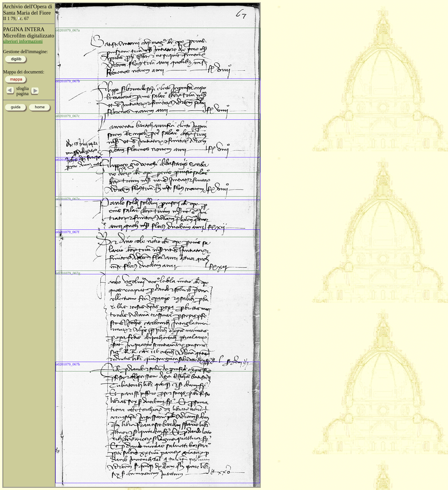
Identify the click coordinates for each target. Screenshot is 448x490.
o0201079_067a (68, 30)
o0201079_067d (68, 160)
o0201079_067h (68, 364)
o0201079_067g (68, 273)
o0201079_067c (68, 116)
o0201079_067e (68, 199)
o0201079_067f (67, 232)
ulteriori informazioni (23, 41)
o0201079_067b (68, 81)
